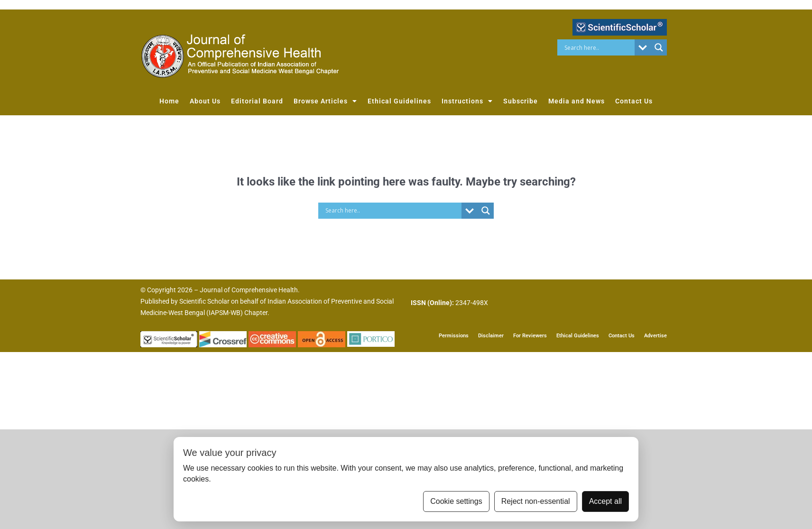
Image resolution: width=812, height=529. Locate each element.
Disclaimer (491, 336)
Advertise (655, 336)
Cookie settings (456, 501)
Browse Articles (325, 101)
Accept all (605, 501)
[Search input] (598, 47)
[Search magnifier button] (659, 47)
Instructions (467, 101)
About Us (205, 101)
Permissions (454, 336)
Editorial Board (257, 101)
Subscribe (521, 101)
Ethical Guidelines (399, 101)
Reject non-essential (536, 501)
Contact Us (634, 101)
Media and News (577, 101)
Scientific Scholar (204, 301)
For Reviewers (530, 336)
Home (169, 101)
